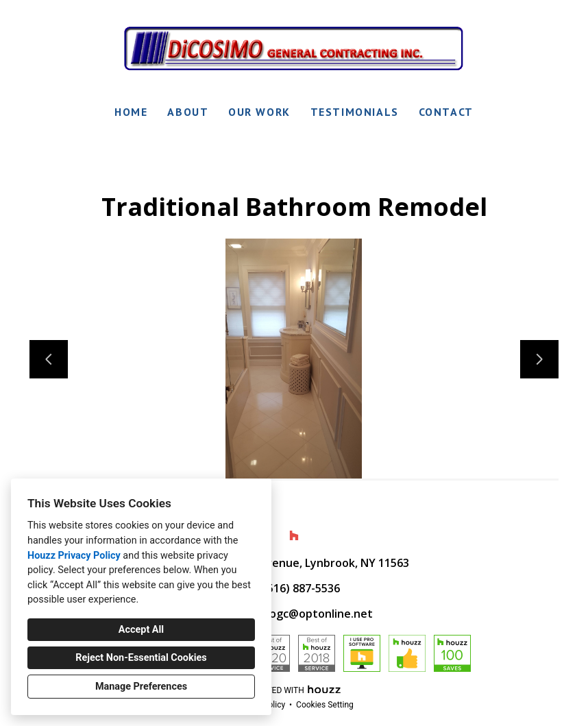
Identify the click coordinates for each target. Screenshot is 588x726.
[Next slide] (539, 359)
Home (131, 112)
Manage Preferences (141, 687)
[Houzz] (294, 535)
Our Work (259, 112)
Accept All (141, 630)
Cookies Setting (325, 705)
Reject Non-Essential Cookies (141, 658)
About (188, 112)
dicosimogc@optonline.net (301, 614)
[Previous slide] (49, 359)
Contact (446, 112)
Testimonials (355, 112)
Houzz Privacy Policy (74, 556)
